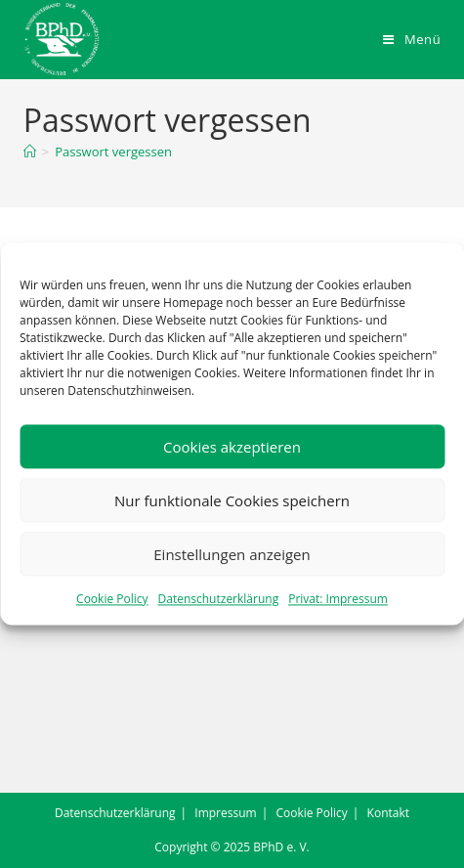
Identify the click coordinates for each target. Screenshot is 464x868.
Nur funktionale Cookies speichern (232, 500)
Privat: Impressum (338, 599)
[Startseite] (30, 152)
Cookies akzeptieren (232, 447)
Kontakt (388, 813)
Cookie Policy (112, 599)
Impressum (225, 813)
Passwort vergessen (113, 152)
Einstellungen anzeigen (232, 554)
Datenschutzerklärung (219, 599)
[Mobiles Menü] (412, 39)
